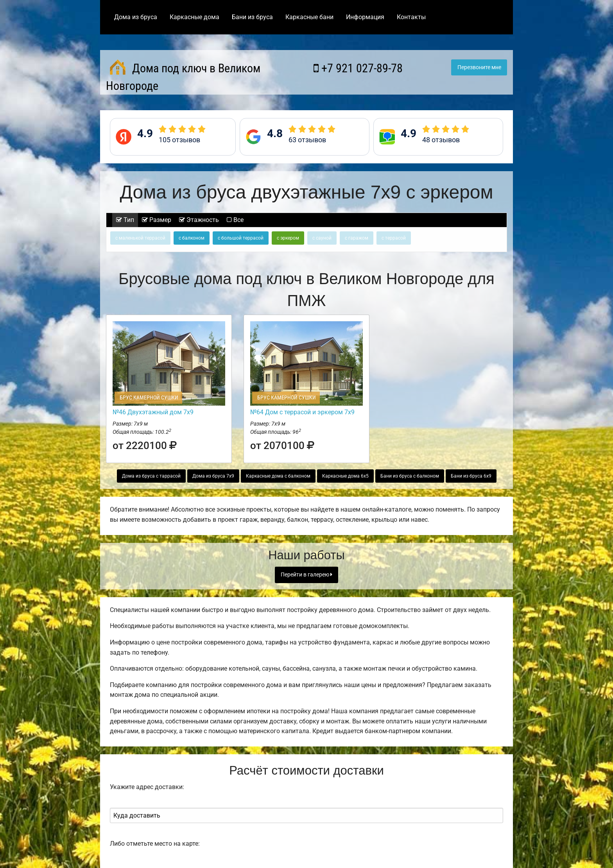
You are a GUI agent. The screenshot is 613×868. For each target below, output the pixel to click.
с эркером (288, 238)
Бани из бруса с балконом (410, 476)
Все (235, 220)
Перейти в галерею (306, 575)
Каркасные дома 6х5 (345, 476)
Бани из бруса (252, 17)
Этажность (199, 220)
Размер (157, 220)
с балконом (192, 238)
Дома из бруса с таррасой (151, 476)
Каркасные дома (194, 17)
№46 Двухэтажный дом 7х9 (153, 412)
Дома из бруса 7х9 (213, 476)
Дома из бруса (136, 17)
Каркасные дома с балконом (278, 476)
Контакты (411, 17)
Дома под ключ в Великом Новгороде (183, 76)
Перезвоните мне (479, 67)
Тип (125, 220)
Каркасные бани (309, 17)
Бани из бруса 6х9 (471, 476)
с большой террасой (241, 238)
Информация (365, 17)
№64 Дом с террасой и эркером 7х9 (302, 412)
